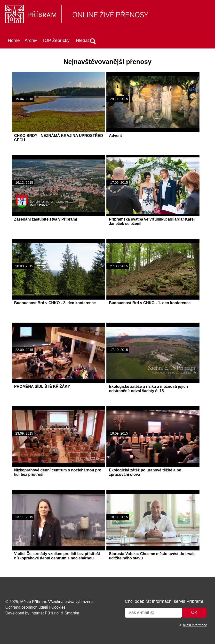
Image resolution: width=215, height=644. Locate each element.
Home (14, 40)
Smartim (72, 613)
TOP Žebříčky (56, 40)
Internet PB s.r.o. (45, 613)
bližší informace (195, 625)
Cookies (58, 607)
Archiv (31, 40)
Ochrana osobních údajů (27, 607)
